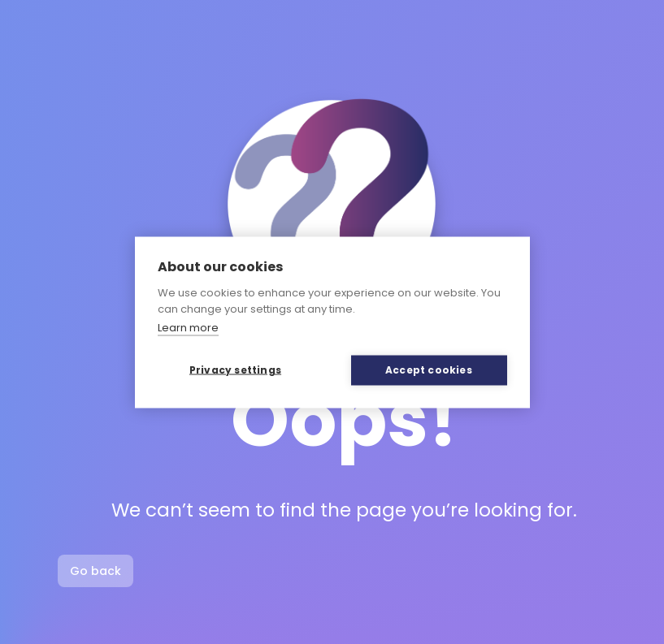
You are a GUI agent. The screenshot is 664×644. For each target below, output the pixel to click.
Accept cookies (429, 370)
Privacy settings (235, 370)
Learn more (188, 328)
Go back (95, 571)
